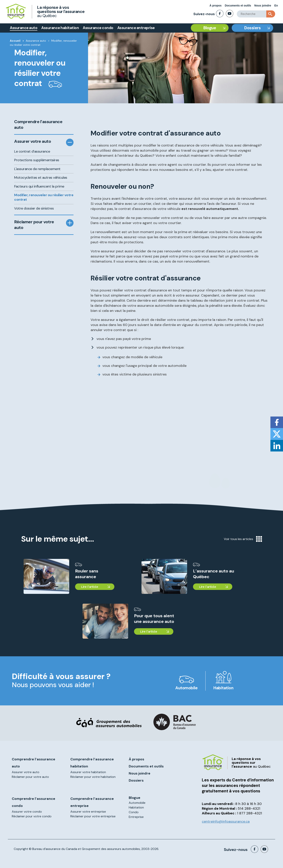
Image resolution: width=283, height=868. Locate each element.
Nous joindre (263, 5)
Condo (134, 812)
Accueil (15, 41)
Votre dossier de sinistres (34, 208)
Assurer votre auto (33, 141)
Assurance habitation (60, 28)
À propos (215, 5)
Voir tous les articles (243, 539)
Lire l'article (90, 587)
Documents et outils (238, 5)
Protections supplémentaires (37, 160)
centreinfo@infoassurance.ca (226, 821)
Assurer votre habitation (88, 772)
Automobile (186, 688)
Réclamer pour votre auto (34, 225)
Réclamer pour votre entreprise (93, 816)
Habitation (223, 688)
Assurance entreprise (136, 28)
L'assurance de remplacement (37, 169)
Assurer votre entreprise (88, 812)
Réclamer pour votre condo (32, 816)
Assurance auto (24, 28)
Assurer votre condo (27, 812)
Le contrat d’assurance (32, 151)
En (276, 5)
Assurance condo (98, 28)
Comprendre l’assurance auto (38, 125)
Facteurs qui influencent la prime (39, 186)
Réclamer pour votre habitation (93, 777)
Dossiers (252, 28)
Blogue (210, 28)
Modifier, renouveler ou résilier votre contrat (44, 197)
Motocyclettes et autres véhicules (41, 178)
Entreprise (136, 817)
